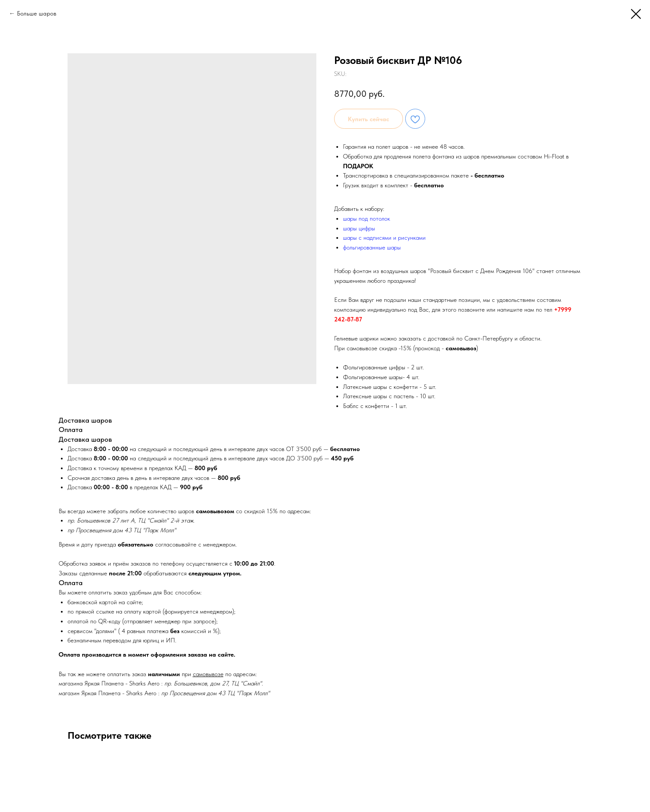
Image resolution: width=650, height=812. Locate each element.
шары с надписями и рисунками (384, 238)
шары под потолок (367, 218)
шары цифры (359, 228)
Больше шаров (37, 13)
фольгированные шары (372, 247)
